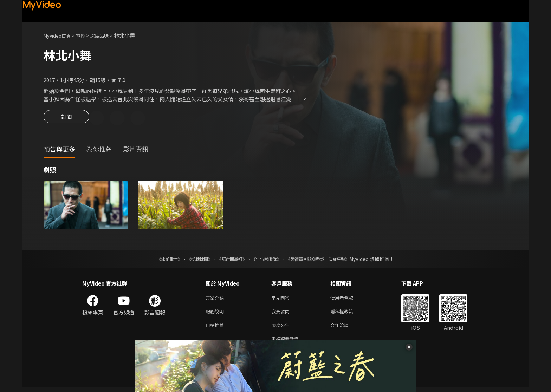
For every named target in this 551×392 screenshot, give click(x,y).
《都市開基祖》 (228, 260)
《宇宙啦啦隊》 (268, 260)
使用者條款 (348, 299)
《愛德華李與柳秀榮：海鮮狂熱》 (327, 260)
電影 (86, 35)
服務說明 (216, 314)
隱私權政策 (348, 314)
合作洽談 (345, 329)
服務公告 (282, 329)
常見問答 (282, 299)
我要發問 (282, 314)
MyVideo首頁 (60, 35)
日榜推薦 (216, 329)
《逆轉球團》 (192, 260)
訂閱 (66, 119)
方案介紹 (216, 299)
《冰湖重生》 (157, 260)
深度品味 (107, 35)
